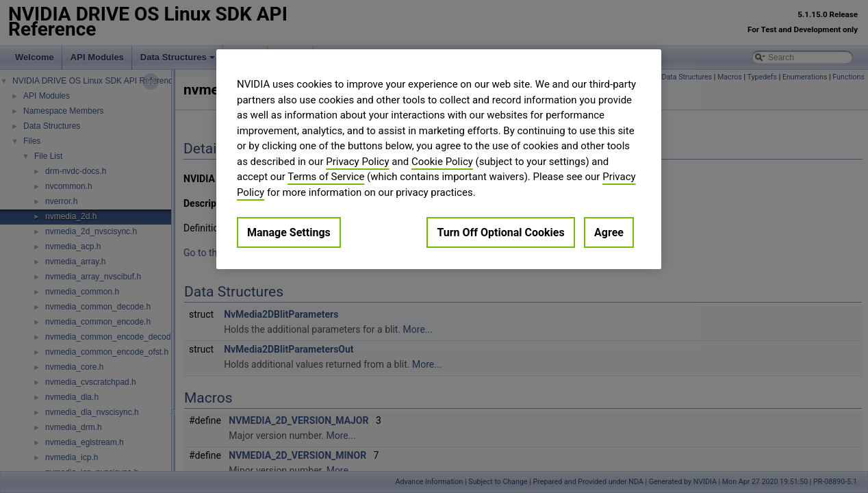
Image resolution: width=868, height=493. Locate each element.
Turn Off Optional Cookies (500, 232)
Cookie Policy (442, 162)
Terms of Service (326, 177)
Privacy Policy (357, 162)
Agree (609, 232)
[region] (439, 159)
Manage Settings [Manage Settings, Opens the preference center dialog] (289, 232)
